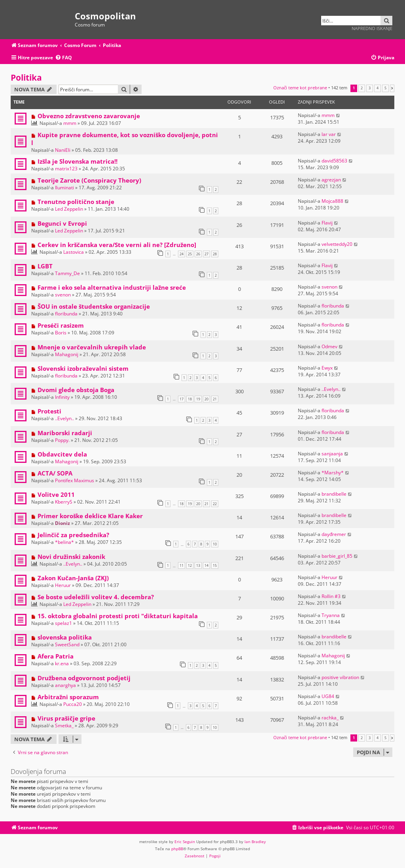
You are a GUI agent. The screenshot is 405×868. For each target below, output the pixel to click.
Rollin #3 (331, 596)
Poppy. (62, 440)
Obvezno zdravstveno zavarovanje (89, 116)
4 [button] (378, 88)
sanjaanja (332, 454)
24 (182, 254)
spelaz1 (63, 623)
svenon (63, 295)
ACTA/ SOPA (55, 473)
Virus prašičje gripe (66, 718)
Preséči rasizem (61, 325)
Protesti (49, 411)
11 (182, 565)
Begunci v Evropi (62, 223)
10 (215, 544)
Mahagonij (67, 354)
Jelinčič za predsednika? (73, 535)
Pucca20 (73, 704)
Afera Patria (56, 656)
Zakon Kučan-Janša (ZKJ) (73, 578)
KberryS (64, 502)
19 (198, 399)
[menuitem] (63, 58)
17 (182, 399)
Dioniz (62, 523)
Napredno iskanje (372, 28)
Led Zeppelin (69, 209)
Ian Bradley (255, 842)
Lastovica (74, 252)
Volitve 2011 (56, 494)
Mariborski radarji (65, 433)
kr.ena (62, 663)
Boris (61, 333)
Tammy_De (67, 273)
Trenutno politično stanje (76, 202)
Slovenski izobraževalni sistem (83, 368)
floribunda (66, 314)
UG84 (328, 696)
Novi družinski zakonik (71, 557)
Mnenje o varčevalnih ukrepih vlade (92, 347)
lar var (329, 134)
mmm (70, 123)
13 (198, 565)
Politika (26, 77)
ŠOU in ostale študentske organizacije (94, 306)
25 (190, 254)
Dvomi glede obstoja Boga (76, 390)
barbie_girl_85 (337, 556)
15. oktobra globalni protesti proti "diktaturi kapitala (118, 616)
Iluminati (64, 188)
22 (215, 504)
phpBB (177, 849)
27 (206, 254)
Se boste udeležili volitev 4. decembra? (96, 597)
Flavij (327, 223)
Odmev (329, 346)
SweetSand (67, 644)
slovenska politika (65, 637)
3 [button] (370, 88)
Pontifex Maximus (75, 480)
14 (206, 565)
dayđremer (334, 534)
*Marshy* (333, 473)
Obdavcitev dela (62, 454)
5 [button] (385, 88)
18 (190, 399)
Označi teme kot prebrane (300, 88)
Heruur (63, 585)
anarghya (65, 685)
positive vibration (340, 677)
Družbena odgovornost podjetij (84, 678)
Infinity (62, 397)
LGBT (45, 266)
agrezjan (331, 180)
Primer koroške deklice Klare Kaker (90, 516)
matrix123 (66, 169)
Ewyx (327, 368)
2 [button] (362, 88)
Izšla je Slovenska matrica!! (78, 161)
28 (215, 254)
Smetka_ (64, 726)
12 (190, 565)
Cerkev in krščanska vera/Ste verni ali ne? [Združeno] (117, 245)
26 (198, 254)
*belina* (64, 542)
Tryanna (331, 615)
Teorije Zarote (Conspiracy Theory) (89, 180)
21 (215, 399)
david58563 (334, 161)
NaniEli (63, 150)
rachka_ (330, 718)
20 (206, 399)
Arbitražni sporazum (68, 697)
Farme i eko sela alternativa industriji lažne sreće (112, 287)
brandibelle (334, 494)
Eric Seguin (185, 842)
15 (215, 565)
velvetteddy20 (337, 244)
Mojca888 (332, 201)
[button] (392, 88)
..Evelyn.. (331, 389)
